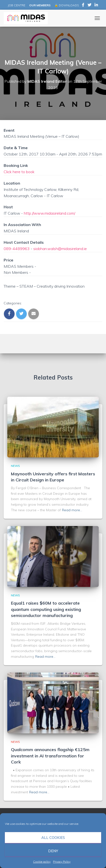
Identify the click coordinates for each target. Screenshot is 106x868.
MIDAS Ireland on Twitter (89, 6)
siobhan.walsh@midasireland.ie (60, 249)
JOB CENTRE (16, 5)
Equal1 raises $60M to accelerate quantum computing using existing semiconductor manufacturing (46, 609)
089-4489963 (17, 249)
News (15, 466)
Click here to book (19, 172)
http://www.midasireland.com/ (49, 213)
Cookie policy (42, 862)
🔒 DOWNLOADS (67, 5)
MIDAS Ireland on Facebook (83, 6)
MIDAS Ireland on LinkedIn (96, 6)
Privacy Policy (62, 862)
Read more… (72, 510)
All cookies (53, 838)
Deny (53, 851)
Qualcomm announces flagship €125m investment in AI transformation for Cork (50, 756)
